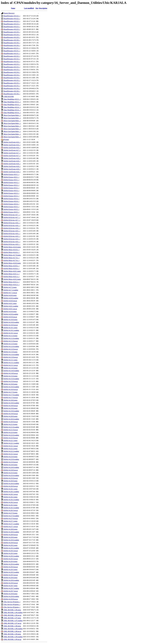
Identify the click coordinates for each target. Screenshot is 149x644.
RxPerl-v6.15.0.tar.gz (11, 381)
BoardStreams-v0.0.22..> (12, 16)
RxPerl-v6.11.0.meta (10, 336)
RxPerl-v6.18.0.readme (11, 403)
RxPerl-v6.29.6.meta (11, 578)
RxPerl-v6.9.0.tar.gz (10, 317)
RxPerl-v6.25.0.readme (11, 475)
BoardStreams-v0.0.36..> (12, 88)
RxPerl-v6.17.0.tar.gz (11, 398)
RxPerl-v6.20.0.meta (11, 416)
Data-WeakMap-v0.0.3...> (12, 99)
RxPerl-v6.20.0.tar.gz (11, 422)
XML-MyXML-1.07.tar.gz (12, 623)
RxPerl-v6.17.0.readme (11, 395)
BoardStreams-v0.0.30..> (12, 40)
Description (43, 8)
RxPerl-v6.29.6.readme (11, 580)
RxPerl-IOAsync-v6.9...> (12, 231)
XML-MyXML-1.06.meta (12, 610)
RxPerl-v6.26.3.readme (11, 508)
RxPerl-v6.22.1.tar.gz (11, 446)
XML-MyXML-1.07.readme (13, 621)
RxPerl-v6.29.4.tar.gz (11, 567)
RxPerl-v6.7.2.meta (10, 287)
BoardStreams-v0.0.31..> (12, 48)
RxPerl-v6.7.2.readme (11, 290)
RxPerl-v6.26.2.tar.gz (11, 502)
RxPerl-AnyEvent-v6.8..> (12, 158)
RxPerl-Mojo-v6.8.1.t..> (12, 277)
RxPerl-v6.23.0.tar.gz (11, 462)
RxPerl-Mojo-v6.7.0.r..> (12, 258)
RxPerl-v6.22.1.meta (11, 441)
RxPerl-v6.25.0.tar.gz (11, 478)
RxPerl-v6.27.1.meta (11, 521)
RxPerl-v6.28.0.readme (11, 532)
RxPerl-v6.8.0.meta (10, 295)
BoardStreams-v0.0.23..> (12, 24)
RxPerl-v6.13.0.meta (11, 352)
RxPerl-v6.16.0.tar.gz (11, 389)
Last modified (29, 8)
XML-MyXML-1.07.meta (12, 618)
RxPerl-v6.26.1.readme (11, 492)
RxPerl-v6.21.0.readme (11, 427)
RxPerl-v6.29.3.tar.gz (11, 559)
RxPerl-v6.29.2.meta (11, 545)
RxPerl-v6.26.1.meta (11, 489)
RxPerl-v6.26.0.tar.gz (11, 486)
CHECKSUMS (9, 96)
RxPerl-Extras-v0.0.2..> (12, 183)
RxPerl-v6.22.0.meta (11, 432)
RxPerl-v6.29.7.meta (11, 586)
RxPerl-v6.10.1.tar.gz (11, 333)
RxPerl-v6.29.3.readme (11, 556)
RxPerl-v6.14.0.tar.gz (11, 373)
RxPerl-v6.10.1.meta (11, 328)
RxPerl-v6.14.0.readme (11, 371)
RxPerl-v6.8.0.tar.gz (10, 301)
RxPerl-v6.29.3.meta (11, 553)
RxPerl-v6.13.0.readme (11, 355)
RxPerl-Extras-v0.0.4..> (12, 199)
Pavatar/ (6, 139)
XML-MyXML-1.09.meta (12, 634)
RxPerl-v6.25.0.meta (11, 473)
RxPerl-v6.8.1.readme (11, 306)
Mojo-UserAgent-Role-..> (12, 115)
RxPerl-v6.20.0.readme (11, 419)
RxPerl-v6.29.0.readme (11, 540)
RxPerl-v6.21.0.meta (11, 424)
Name (13, 8)
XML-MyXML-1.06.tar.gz (12, 615)
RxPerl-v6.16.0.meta (11, 384)
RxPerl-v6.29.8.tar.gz (11, 599)
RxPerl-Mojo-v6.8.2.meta (12, 279)
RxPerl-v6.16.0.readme (11, 387)
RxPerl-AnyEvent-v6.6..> (12, 142)
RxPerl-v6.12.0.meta (11, 344)
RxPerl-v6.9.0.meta (10, 312)
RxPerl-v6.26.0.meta (11, 481)
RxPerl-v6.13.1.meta (11, 360)
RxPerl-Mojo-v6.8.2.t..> (12, 285)
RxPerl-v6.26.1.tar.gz (11, 494)
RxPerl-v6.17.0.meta (11, 392)
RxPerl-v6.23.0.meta (11, 457)
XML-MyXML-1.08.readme (13, 629)
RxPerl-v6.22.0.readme (11, 435)
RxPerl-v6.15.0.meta (11, 376)
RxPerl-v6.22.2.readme (11, 451)
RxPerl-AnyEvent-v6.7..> (12, 150)
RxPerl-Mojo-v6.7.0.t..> (12, 260)
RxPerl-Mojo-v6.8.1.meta (12, 271)
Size (37, 8)
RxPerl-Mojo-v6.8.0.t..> (12, 269)
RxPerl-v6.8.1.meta (10, 303)
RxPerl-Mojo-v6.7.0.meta (12, 255)
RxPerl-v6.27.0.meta (11, 513)
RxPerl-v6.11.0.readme (11, 338)
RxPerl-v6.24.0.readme (11, 467)
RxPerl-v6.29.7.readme (11, 588)
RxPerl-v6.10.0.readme (11, 322)
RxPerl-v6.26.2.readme (11, 500)
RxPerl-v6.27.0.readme (11, 516)
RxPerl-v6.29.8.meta (11, 594)
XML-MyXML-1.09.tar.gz (12, 639)
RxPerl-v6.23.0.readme (11, 459)
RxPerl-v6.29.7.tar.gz (11, 591)
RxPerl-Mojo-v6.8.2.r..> (12, 282)
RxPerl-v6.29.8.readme (11, 596)
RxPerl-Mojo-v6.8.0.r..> (12, 266)
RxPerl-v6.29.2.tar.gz (11, 551)
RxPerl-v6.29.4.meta (11, 561)
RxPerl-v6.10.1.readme (11, 330)
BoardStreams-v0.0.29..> (12, 32)
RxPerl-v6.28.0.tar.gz (11, 535)
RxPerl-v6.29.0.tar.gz (11, 543)
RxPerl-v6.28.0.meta (11, 529)
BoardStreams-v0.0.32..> (12, 56)
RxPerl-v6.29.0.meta (11, 537)
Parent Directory (9, 13)
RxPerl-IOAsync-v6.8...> (12, 223)
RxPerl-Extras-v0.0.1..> (12, 174)
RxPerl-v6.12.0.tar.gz (11, 349)
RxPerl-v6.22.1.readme (11, 443)
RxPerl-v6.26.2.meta (11, 497)
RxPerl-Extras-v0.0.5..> (12, 207)
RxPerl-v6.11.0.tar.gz (11, 341)
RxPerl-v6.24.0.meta (11, 465)
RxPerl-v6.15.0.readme (11, 379)
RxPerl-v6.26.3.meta (11, 505)
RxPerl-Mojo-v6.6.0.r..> (12, 250)
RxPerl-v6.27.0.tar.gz (11, 518)
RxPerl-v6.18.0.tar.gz (11, 406)
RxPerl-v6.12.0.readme (11, 346)
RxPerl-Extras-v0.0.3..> (12, 191)
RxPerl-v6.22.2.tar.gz (11, 454)
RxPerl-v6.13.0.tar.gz (11, 357)
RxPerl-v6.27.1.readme (11, 524)
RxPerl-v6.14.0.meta (11, 368)
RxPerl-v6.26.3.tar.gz (11, 510)
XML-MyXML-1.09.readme (13, 637)
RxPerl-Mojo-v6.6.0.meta (12, 247)
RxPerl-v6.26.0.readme (11, 484)
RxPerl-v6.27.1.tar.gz (11, 527)
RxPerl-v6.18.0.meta (11, 400)
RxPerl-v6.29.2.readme (11, 548)
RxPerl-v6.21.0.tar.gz (11, 430)
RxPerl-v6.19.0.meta (11, 408)
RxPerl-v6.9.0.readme (11, 314)
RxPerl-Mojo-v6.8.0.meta (12, 263)
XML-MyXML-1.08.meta (12, 626)
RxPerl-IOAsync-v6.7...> (12, 215)
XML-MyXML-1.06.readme (13, 613)
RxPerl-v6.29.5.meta (11, 570)
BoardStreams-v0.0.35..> (12, 80)
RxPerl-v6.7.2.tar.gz (10, 293)
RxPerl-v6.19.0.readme (11, 411)
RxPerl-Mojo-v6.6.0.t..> (12, 252)
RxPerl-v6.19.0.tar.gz (11, 414)
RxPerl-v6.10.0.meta (11, 320)
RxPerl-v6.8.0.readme (11, 298)
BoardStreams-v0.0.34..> (12, 72)
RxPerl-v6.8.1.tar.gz (10, 309)
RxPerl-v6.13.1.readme (11, 363)
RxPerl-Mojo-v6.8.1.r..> (12, 274)
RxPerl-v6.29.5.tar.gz (11, 575)
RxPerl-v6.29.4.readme (11, 564)
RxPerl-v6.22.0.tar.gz (11, 438)
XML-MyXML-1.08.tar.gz (12, 631)
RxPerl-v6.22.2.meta (11, 449)
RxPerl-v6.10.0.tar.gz (11, 325)
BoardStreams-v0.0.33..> (12, 64)
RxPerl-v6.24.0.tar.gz (11, 470)
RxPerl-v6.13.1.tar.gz (11, 365)
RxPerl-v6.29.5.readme (11, 572)
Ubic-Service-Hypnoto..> (12, 602)
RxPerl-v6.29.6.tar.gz (11, 583)
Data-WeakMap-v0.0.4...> (12, 107)
